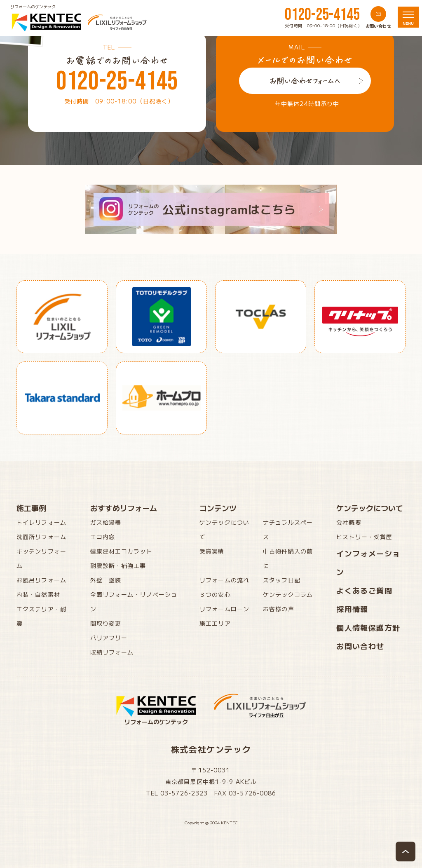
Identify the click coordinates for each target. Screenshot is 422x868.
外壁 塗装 (106, 580)
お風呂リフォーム (41, 580)
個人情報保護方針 (368, 627)
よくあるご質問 (364, 590)
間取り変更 (106, 623)
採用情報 (352, 609)
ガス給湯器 (106, 522)
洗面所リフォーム (41, 537)
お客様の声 (279, 609)
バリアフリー (109, 638)
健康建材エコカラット (121, 551)
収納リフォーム (112, 652)
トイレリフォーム (41, 522)
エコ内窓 (103, 537)
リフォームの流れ (224, 580)
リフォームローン (224, 609)
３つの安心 (215, 594)
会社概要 (349, 522)
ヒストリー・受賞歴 (364, 537)
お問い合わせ (360, 646)
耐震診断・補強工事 (118, 565)
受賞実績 (212, 551)
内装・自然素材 (38, 594)
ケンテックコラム (288, 594)
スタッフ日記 (282, 580)
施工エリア (215, 623)
